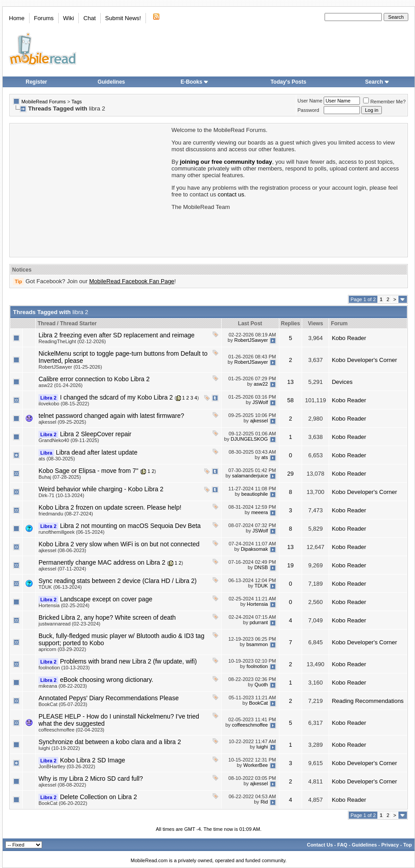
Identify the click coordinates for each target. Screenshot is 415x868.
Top (408, 845)
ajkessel (259, 421)
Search (377, 82)
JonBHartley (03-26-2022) (67, 766)
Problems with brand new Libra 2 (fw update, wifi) (128, 661)
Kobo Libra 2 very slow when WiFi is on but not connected (119, 544)
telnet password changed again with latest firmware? (111, 416)
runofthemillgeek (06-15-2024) (71, 532)
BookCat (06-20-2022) (63, 803)
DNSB (261, 567)
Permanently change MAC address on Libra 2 (102, 562)
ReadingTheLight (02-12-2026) (72, 341)
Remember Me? (384, 102)
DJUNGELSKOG (249, 439)
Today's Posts (288, 82)
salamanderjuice (250, 476)
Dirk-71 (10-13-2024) (61, 495)
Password (308, 110)
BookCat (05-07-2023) (63, 704)
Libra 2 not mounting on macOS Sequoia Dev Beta (130, 526)
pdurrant (259, 622)
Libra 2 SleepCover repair (96, 434)
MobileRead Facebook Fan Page (132, 281)
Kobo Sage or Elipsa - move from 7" (88, 471)
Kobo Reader (349, 338)
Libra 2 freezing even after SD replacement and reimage (117, 335)
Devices (342, 382)
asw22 (261, 384)
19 (291, 565)
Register (36, 82)
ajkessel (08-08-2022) (62, 785)
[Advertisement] (90, 189)
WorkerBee (256, 765)
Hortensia (257, 604)
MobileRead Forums (44, 102)
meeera (259, 512)
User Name (310, 101)
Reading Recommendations (368, 701)
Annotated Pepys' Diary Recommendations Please (109, 698)
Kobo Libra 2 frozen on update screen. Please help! (110, 507)
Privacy (390, 845)
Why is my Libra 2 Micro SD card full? (91, 779)
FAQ (342, 845)
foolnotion (257, 666)
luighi (262, 747)
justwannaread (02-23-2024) (69, 624)
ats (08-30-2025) (57, 459)
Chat (89, 18)
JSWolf (260, 402)
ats (265, 457)
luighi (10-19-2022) (59, 748)
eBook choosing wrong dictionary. (107, 680)
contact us (231, 194)
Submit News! (123, 18)
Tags (77, 102)
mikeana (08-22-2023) (63, 686)
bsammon (257, 644)
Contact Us (320, 845)
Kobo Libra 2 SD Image (93, 760)
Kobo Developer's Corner (364, 360)
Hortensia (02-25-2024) (64, 605)
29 (291, 474)
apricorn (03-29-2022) (62, 649)
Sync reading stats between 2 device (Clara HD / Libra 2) (118, 581)
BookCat (258, 703)
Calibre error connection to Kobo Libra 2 (94, 379)
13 (291, 382)
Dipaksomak (255, 549)
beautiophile (255, 494)
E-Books (195, 82)
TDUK (261, 586)
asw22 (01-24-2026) (60, 385)
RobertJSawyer (251, 340)
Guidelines (111, 82)
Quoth (261, 685)
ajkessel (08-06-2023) (62, 550)
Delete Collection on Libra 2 (98, 797)
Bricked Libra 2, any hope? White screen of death (107, 617)
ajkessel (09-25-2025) (62, 422)
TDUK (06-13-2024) (60, 587)
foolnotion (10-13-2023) (64, 668)
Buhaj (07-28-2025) (60, 477)
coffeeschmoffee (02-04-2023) (71, 730)
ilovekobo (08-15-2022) (64, 404)
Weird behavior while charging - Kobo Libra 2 (101, 489)
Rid (264, 802)
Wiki (69, 18)
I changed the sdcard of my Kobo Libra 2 (116, 397)
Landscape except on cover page (106, 599)
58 (291, 400)
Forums (44, 18)
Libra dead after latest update (97, 452)
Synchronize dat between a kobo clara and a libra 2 (110, 742)
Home (17, 18)
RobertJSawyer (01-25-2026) (70, 367)
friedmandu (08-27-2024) (66, 514)
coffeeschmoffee (250, 725)
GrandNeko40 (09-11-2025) (69, 440)
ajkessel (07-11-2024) (62, 569)
